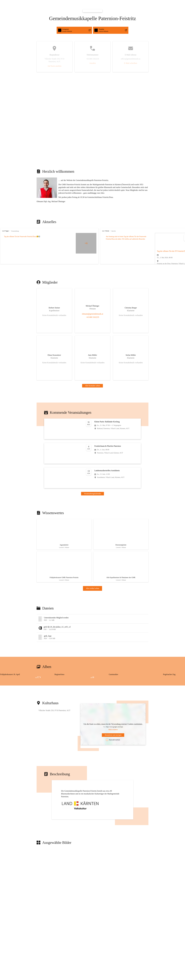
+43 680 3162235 (93, 317)
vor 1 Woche (119, 231)
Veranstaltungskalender (92, 494)
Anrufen (92, 63)
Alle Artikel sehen (92, 592)
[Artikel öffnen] (64, 535)
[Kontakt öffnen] (54, 311)
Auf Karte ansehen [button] (54, 66)
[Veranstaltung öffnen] (92, 429)
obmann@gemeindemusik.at (92, 314)
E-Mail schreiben (131, 63)
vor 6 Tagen (5, 231)
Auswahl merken (113, 743)
